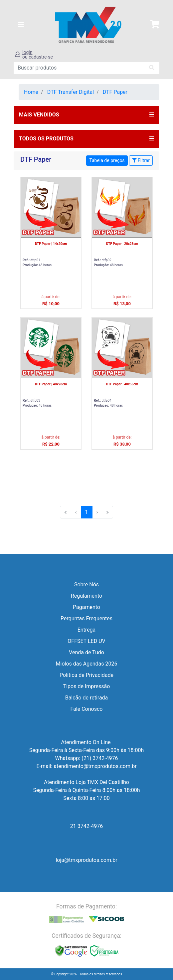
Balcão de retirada (87, 698)
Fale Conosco (87, 709)
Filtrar (141, 160)
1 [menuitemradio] (87, 512)
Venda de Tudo (86, 652)
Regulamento (86, 596)
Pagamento (86, 607)
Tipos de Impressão (87, 686)
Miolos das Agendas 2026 (87, 664)
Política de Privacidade (86, 675)
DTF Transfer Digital (71, 92)
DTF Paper (115, 92)
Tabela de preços (107, 160)
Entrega (87, 630)
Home (31, 92)
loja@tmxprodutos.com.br (86, 860)
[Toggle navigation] (21, 25)
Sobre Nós (86, 585)
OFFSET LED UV (86, 641)
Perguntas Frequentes (86, 618)
